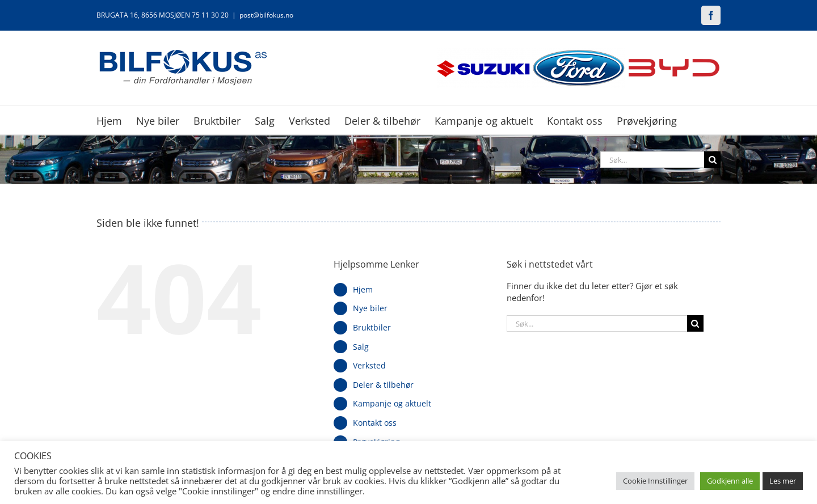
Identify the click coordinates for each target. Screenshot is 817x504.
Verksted (369, 365)
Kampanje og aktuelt (392, 403)
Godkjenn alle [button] (730, 481)
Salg (361, 347)
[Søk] (712, 160)
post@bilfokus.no (266, 15)
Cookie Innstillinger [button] (655, 481)
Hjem (363, 289)
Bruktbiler (372, 327)
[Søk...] (652, 160)
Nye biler (370, 308)
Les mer (783, 481)
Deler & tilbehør (383, 385)
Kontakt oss (375, 423)
